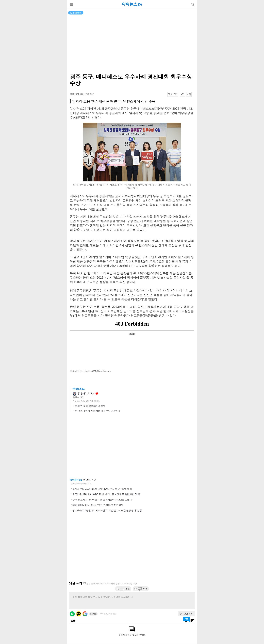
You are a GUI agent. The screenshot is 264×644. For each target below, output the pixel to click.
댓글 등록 (188, 614)
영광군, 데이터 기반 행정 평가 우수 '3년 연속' (98, 411)
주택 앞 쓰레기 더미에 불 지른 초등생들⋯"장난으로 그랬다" (102, 500)
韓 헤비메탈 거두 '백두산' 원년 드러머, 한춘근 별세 (98, 505)
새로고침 (95, 480)
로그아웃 (93, 614)
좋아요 (97, 394)
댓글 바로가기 (187, 619)
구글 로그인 (85, 614)
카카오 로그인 (79, 614)
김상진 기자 (85, 394)
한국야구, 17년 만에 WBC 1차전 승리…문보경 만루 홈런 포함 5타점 (106, 494)
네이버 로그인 (72, 614)
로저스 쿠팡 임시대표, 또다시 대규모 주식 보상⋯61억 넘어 (102, 489)
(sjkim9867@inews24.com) (98, 371)
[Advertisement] (132, 446)
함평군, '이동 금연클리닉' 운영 (90, 406)
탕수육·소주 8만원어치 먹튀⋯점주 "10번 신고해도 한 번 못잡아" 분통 (107, 510)
